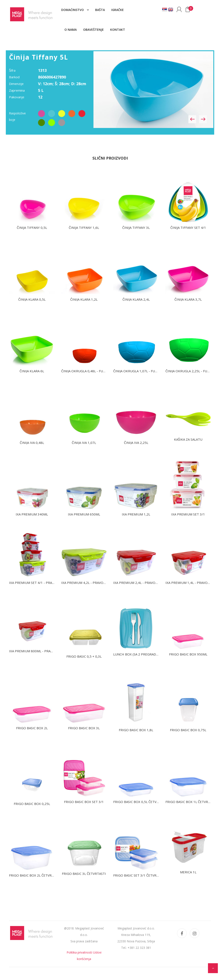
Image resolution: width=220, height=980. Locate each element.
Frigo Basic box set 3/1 (84, 802)
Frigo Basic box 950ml (188, 654)
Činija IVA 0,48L (32, 443)
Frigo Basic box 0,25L (32, 804)
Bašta (100, 10)
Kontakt (118, 30)
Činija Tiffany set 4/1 (188, 228)
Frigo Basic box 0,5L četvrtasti (140, 802)
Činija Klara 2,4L (136, 299)
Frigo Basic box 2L (32, 728)
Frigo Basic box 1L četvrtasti (191, 802)
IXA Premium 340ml (32, 514)
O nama (71, 30)
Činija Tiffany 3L (136, 228)
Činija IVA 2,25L (136, 443)
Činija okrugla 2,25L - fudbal (190, 371)
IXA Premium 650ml (84, 514)
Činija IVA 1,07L (84, 443)
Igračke (118, 10)
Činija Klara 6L (32, 371)
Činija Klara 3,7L (188, 299)
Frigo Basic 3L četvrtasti (84, 874)
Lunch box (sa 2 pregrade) (136, 654)
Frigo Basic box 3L (84, 728)
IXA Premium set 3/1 (188, 514)
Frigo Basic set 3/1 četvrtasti (139, 875)
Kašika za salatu (188, 439)
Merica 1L (188, 872)
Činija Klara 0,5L (32, 299)
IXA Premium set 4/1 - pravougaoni (39, 583)
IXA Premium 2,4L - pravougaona (141, 583)
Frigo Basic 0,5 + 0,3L (84, 656)
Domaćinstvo (73, 10)
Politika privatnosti (79, 952)
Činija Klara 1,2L (84, 299)
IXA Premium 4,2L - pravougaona (89, 583)
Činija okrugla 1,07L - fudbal (138, 371)
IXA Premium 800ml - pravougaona (39, 651)
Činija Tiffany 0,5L (32, 228)
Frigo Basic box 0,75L (188, 730)
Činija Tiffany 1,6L (84, 228)
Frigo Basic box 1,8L (136, 730)
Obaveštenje (93, 30)
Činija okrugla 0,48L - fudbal (86, 371)
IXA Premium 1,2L (136, 514)
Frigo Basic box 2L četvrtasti (35, 875)
